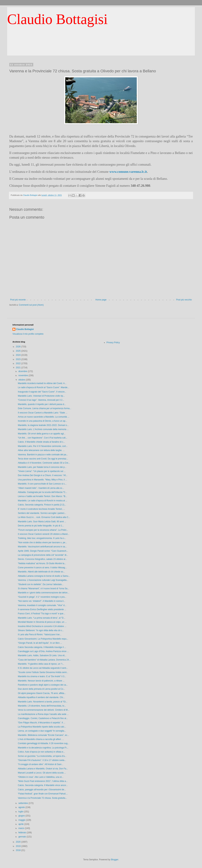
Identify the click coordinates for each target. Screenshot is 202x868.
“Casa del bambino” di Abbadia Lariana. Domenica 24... (44, 660)
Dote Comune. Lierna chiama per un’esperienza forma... (45, 408)
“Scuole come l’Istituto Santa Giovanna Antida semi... (43, 672)
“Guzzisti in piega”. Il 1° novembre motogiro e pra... (42, 597)
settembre (24, 803)
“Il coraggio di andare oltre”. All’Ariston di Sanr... (40, 764)
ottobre (22, 380)
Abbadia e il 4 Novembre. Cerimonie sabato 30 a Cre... (44, 463)
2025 (19, 351)
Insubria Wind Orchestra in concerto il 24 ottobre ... (42, 626)
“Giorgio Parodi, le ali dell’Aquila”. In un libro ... (40, 643)
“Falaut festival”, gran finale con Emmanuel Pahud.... (43, 794)
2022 (19, 363)
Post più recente (18, 300)
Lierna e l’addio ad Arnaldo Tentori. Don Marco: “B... (42, 496)
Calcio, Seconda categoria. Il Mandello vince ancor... (43, 785)
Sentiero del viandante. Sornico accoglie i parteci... (42, 513)
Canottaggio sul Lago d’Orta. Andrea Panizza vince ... (43, 651)
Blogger (115, 860)
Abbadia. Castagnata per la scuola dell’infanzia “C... (43, 492)
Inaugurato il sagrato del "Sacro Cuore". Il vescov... (42, 392)
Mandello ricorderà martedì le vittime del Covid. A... (42, 383)
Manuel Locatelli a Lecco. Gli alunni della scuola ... (42, 773)
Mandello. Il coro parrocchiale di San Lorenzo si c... (42, 484)
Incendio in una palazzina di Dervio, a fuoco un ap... (43, 421)
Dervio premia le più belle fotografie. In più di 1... (41, 526)
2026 (19, 347)
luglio (21, 812)
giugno (22, 816)
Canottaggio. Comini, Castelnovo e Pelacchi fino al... (43, 718)
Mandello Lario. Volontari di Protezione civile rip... (41, 396)
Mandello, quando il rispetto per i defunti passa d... (42, 404)
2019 (19, 846)
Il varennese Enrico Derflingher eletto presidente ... (42, 609)
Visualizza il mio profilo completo (28, 334)
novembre (24, 375)
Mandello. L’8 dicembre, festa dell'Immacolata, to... (42, 706)
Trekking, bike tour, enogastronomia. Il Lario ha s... (42, 538)
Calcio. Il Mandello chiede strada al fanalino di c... (41, 442)
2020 (19, 842)
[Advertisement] (101, 47)
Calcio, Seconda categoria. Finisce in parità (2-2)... (42, 505)
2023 (19, 359)
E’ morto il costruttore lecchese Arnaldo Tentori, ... (41, 509)
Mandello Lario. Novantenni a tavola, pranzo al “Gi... (43, 702)
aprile (21, 824)
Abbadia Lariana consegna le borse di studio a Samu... (44, 576)
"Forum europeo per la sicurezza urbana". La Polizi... (43, 530)
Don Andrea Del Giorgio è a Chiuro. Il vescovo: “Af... (43, 475)
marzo (22, 828)
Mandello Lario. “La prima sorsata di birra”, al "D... (42, 618)
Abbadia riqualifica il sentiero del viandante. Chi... (41, 697)
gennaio (23, 837)
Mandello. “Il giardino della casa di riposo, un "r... (41, 664)
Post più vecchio (184, 300)
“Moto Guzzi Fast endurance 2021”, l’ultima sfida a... (43, 781)
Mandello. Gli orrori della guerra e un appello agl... (42, 434)
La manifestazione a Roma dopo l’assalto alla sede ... (43, 714)
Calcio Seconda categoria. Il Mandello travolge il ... (42, 647)
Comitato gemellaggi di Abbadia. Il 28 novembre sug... (44, 743)
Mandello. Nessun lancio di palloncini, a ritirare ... (41, 681)
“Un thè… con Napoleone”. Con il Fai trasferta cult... (43, 438)
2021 (19, 368)
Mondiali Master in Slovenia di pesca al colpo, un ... (42, 622)
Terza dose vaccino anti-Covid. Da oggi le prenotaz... (43, 459)
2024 (19, 355)
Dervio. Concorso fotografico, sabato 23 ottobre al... (42, 559)
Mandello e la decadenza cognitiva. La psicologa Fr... (43, 748)
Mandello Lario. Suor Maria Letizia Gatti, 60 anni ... (42, 522)
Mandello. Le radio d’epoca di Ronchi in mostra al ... (43, 501)
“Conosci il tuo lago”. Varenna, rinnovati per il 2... (41, 400)
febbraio (23, 833)
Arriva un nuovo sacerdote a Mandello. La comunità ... (44, 417)
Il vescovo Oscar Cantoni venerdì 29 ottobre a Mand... (44, 534)
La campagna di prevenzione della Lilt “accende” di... (43, 555)
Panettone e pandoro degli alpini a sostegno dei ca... (43, 685)
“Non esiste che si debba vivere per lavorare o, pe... (42, 542)
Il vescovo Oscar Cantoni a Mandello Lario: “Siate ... (43, 413)
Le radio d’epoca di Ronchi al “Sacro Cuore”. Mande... (44, 387)
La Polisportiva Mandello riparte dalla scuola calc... (42, 727)
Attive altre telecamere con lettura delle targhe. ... (41, 450)
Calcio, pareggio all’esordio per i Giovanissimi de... (42, 790)
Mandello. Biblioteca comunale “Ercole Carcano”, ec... (43, 735)
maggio (22, 820)
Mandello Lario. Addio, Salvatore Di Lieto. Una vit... (42, 655)
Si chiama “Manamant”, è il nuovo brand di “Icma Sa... (44, 589)
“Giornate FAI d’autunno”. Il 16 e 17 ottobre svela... (42, 760)
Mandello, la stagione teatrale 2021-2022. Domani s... (43, 425)
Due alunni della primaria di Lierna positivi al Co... (41, 689)
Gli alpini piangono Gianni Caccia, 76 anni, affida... (42, 693)
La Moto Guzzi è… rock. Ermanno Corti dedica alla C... (44, 517)
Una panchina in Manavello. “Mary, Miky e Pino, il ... (42, 480)
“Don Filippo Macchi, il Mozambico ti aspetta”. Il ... (42, 723)
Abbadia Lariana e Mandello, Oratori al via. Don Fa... (43, 769)
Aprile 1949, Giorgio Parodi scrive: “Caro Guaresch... (43, 551)
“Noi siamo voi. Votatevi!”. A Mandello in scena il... (42, 601)
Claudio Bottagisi (57, 19)
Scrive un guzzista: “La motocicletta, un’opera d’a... (42, 756)
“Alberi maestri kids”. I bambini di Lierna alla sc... (41, 488)
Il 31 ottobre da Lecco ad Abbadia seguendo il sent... (43, 668)
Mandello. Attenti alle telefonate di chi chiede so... (41, 572)
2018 (19, 850)
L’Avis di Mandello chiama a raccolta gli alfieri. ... (41, 739)
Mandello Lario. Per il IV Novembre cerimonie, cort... (43, 446)
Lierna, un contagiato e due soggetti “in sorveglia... (42, 731)
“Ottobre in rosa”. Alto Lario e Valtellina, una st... (41, 777)
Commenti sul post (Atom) (31, 305)
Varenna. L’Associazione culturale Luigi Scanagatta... (43, 580)
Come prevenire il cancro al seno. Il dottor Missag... (42, 568)
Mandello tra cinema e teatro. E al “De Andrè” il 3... (42, 676)
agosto (22, 807)
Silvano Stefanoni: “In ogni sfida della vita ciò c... (41, 630)
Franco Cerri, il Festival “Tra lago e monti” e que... (41, 614)
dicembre (23, 371)
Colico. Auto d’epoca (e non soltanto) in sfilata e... (41, 752)
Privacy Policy (113, 343)
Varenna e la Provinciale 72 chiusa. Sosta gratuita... (42, 798)
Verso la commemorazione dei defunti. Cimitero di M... (44, 710)
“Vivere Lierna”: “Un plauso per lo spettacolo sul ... (42, 471)
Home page (101, 300)
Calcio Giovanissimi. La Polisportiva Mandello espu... (43, 639)
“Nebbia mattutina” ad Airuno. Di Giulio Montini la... (42, 563)
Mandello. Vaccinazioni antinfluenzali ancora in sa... (42, 547)
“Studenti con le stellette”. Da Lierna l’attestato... (41, 584)
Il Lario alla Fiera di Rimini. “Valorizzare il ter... (40, 635)
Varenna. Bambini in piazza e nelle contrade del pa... (43, 455)
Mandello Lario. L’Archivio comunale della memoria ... (43, 429)
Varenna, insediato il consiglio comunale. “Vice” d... (42, 605)
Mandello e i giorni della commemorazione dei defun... (44, 593)
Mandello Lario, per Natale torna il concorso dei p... (42, 467)
